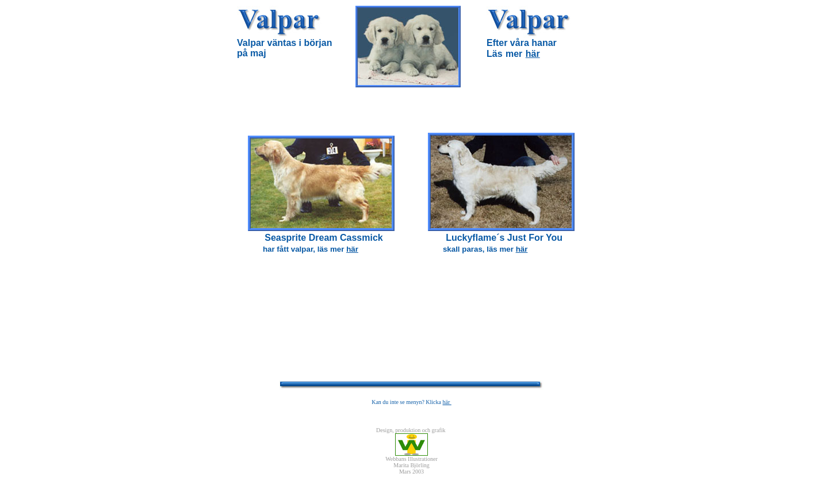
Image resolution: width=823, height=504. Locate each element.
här (533, 54)
